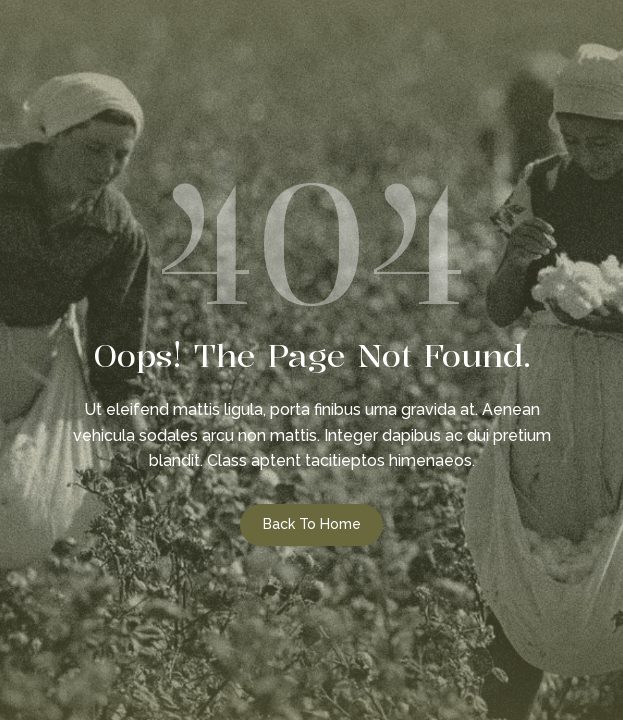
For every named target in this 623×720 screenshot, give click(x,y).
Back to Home (312, 524)
